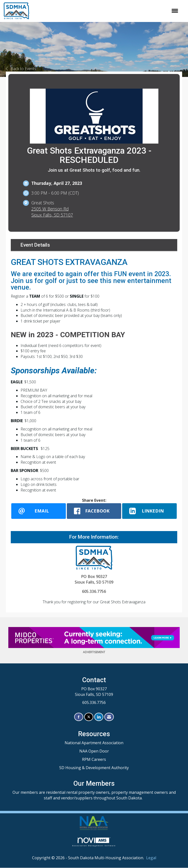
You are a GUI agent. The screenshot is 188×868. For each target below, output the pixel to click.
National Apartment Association (94, 743)
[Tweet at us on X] (89, 717)
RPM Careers (94, 760)
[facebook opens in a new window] (94, 511)
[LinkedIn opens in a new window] (149, 511)
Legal (151, 858)
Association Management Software (94, 842)
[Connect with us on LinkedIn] (99, 717)
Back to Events (21, 69)
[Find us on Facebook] (79, 717)
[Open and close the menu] (106, 11)
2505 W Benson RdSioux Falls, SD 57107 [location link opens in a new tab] (52, 212)
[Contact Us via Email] (109, 717)
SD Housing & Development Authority (94, 768)
